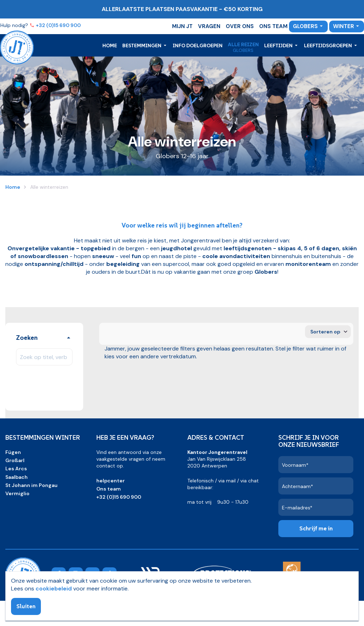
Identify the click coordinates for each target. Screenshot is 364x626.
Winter (344, 26)
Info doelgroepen (198, 46)
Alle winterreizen (49, 187)
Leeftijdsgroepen (328, 46)
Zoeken (27, 338)
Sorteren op (325, 332)
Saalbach (17, 477)
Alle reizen (243, 44)
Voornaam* (295, 465)
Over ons (240, 26)
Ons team (273, 26)
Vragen (209, 26)
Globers (305, 26)
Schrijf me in (316, 528)
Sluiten (26, 606)
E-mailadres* (297, 508)
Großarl (15, 460)
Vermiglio (17, 493)
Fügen (13, 452)
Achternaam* (298, 486)
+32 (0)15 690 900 (59, 25)
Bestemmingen (142, 46)
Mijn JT (182, 26)
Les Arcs (16, 469)
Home (110, 46)
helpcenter (111, 481)
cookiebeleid (54, 588)
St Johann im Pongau (31, 485)
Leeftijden (279, 46)
